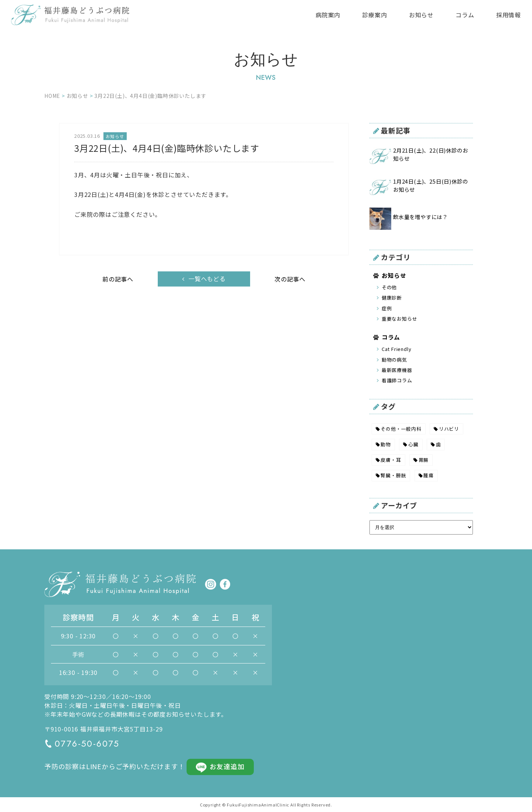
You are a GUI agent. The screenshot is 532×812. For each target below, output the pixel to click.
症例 (387, 308)
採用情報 (509, 15)
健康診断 (392, 298)
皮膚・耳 (391, 460)
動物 (386, 444)
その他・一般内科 (401, 429)
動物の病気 (394, 360)
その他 (389, 287)
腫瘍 (429, 475)
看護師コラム (397, 380)
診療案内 (374, 15)
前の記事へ (118, 279)
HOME (52, 96)
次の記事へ (290, 279)
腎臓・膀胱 (393, 475)
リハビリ (449, 429)
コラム (465, 15)
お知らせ (421, 15)
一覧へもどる (207, 279)
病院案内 (328, 15)
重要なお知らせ (400, 319)
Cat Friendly (397, 349)
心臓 (413, 444)
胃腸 (424, 460)
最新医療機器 (397, 370)
